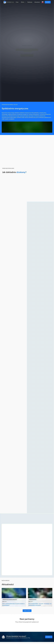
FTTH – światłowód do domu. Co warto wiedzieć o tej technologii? (13, 604)
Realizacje (30, 2)
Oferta (23, 2)
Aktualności (37, 2)
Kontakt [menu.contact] (48, 2)
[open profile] (43, 2)
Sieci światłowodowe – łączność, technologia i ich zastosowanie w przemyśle (40, 604)
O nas (17, 2)
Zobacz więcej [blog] (27, 611)
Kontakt (49, 637)
